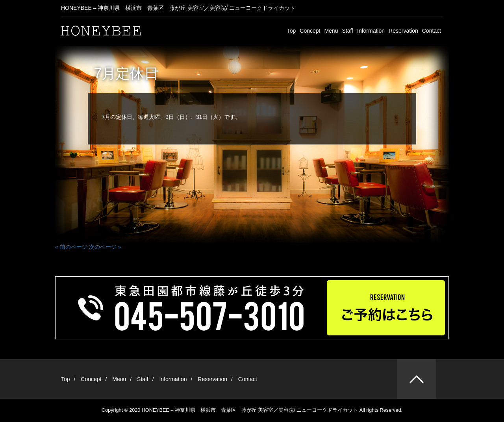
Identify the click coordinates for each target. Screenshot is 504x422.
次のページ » (105, 247)
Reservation (403, 31)
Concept (310, 31)
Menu (331, 31)
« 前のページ (71, 247)
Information (371, 31)
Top (292, 31)
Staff (347, 31)
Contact (432, 31)
